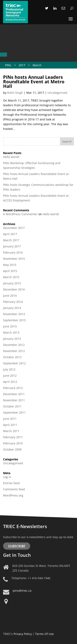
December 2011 (14, 394)
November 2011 (14, 400)
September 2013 (14, 320)
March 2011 (11, 431)
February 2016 (13, 252)
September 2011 (14, 412)
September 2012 (14, 363)
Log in (7, 477)
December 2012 (14, 345)
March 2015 (11, 277)
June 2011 (10, 419)
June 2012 (10, 376)
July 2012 (9, 369)
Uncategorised (57, 93)
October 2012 (12, 357)
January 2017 (12, 246)
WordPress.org (13, 495)
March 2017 (11, 240)
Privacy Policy (23, 634)
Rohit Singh (15, 93)
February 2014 (13, 302)
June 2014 (10, 296)
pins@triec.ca (22, 591)
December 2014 (14, 289)
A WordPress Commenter (20, 214)
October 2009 (12, 449)
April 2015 (10, 271)
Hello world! (11, 157)
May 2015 (10, 265)
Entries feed (11, 483)
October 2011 (12, 406)
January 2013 (12, 339)
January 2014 (12, 308)
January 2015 (12, 283)
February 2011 (13, 437)
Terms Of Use (44, 634)
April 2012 (10, 382)
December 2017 (14, 228)
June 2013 (10, 326)
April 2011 (10, 425)
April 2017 (10, 234)
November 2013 (14, 314)
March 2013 (11, 332)
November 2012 (14, 351)
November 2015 (14, 259)
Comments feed (14, 489)
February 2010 (13, 443)
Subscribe (17, 546)
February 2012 (13, 388)
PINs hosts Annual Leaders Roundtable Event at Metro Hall (34, 81)
